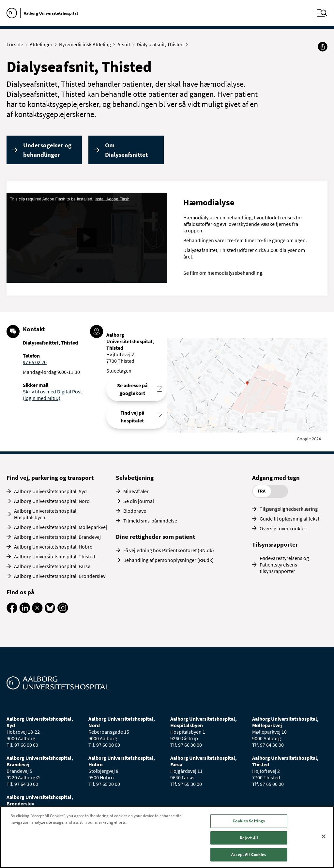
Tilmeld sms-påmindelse (150, 521)
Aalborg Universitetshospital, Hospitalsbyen (46, 514)
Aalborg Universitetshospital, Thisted (55, 556)
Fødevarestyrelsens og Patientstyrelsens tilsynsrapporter (284, 565)
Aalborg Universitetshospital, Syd (50, 491)
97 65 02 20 (35, 362)
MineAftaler (136, 491)
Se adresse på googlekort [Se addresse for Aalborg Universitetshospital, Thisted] (132, 389)
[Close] (324, 836)
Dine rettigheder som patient (155, 537)
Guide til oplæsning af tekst (289, 519)
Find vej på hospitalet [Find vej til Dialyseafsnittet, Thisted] (132, 417)
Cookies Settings (249, 821)
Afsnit (125, 44)
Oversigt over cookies (283, 528)
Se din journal (139, 501)
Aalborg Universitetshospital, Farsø (52, 566)
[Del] (323, 47)
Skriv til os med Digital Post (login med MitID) (52, 395)
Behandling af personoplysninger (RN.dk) (168, 560)
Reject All (249, 838)
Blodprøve (135, 511)
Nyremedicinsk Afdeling (86, 44)
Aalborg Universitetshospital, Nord (52, 501)
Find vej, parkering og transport (50, 478)
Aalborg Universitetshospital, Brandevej (57, 537)
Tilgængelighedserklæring (289, 509)
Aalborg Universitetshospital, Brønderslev (60, 576)
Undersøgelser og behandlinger (47, 150)
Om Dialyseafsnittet (126, 150)
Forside (16, 44)
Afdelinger (43, 44)
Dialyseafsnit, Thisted (162, 44)
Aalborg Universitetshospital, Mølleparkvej (61, 527)
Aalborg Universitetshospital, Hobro (53, 547)
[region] (167, 837)
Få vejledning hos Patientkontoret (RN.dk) (169, 550)
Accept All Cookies (249, 854)
